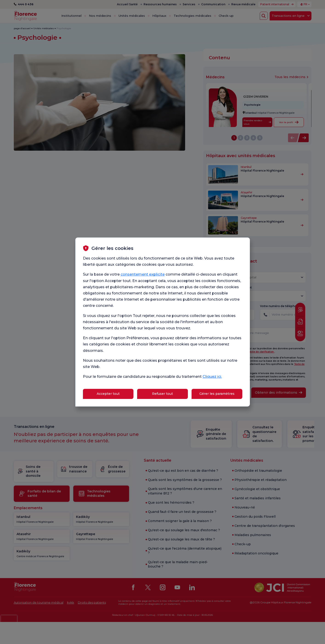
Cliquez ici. (212, 377)
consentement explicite (143, 274)
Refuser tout (162, 394)
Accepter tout (108, 394)
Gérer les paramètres (217, 394)
